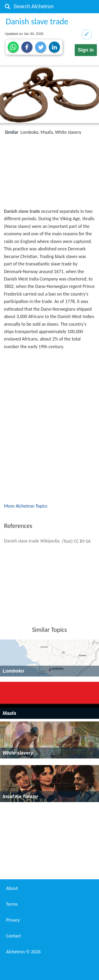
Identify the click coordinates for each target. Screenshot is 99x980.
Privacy (13, 920)
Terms (12, 904)
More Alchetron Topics (26, 506)
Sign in (86, 50)
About (12, 888)
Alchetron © (23, 952)
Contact (13, 936)
